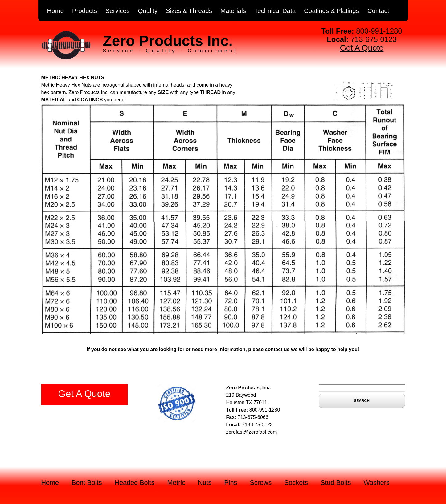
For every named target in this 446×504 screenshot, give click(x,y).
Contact (378, 11)
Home (56, 11)
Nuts (205, 483)
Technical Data (275, 11)
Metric (176, 483)
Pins (231, 483)
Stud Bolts (336, 483)
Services (118, 11)
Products (85, 11)
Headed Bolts (135, 483)
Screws (261, 483)
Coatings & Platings (331, 11)
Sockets (296, 483)
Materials (233, 11)
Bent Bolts (87, 483)
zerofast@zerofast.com (252, 432)
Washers (376, 483)
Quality (148, 11)
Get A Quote (362, 48)
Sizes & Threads (189, 11)
